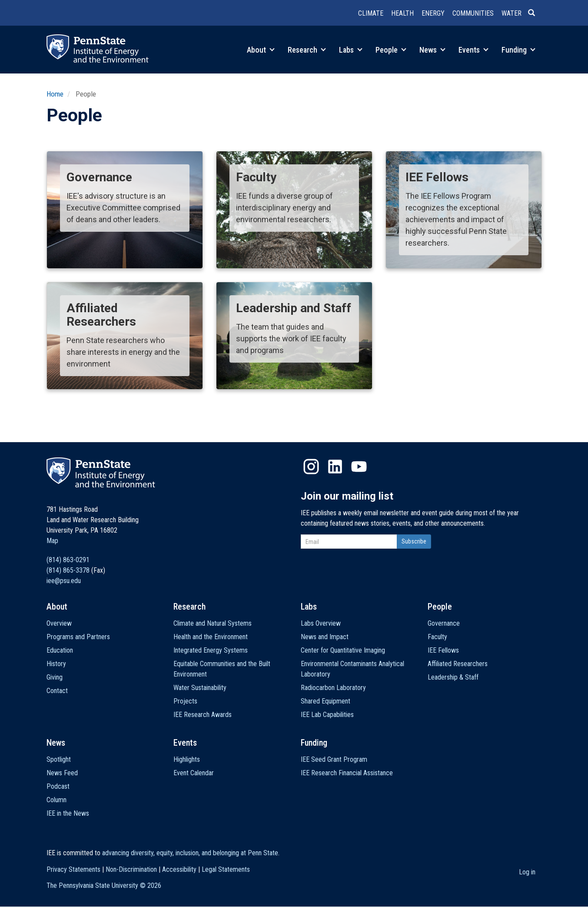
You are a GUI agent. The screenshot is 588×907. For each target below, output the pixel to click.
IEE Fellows (443, 650)
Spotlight (59, 759)
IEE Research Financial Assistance (347, 773)
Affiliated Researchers (458, 664)
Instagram (311, 467)
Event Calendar (194, 773)
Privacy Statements (73, 869)
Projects (185, 701)
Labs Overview (321, 623)
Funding (518, 50)
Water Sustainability (200, 688)
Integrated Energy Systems (211, 650)
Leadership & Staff (453, 677)
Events (473, 50)
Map (52, 541)
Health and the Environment (211, 637)
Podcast (58, 786)
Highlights (187, 759)
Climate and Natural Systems (213, 623)
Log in (527, 872)
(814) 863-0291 (68, 560)
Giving (55, 677)
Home (55, 94)
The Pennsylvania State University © (104, 885)
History (56, 664)
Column (56, 800)
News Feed (62, 773)
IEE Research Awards (203, 715)
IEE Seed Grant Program (334, 759)
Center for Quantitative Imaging (343, 650)
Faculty (437, 637)
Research (307, 50)
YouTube (359, 467)
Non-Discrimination (131, 869)
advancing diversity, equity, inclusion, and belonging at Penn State (190, 853)
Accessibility (179, 869)
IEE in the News (68, 813)
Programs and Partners (78, 637)
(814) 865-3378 (68, 570)
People (391, 50)
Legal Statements (226, 869)
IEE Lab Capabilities (327, 715)
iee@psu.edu (64, 581)
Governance (444, 623)
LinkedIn (335, 467)
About (261, 50)
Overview (59, 623)
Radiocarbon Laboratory (333, 688)
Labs (351, 50)
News (432, 50)
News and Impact (325, 637)
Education (60, 650)
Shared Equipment (326, 701)
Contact (57, 691)
